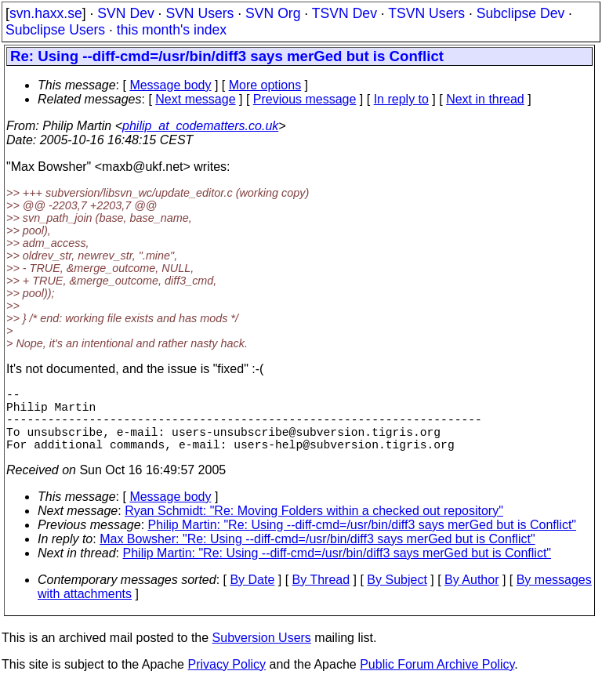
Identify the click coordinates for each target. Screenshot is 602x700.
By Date (252, 595)
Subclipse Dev (520, 13)
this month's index (172, 30)
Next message (195, 99)
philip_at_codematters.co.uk (200, 126)
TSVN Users (426, 13)
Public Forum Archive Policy (437, 680)
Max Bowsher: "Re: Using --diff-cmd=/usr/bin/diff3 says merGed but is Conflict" (317, 555)
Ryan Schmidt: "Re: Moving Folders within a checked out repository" (314, 526)
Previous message (305, 99)
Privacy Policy (227, 680)
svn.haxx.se (46, 13)
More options (265, 85)
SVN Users (199, 13)
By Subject (397, 595)
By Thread (321, 595)
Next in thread (485, 99)
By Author (471, 595)
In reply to (401, 99)
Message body (170, 85)
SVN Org (273, 13)
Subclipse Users (55, 30)
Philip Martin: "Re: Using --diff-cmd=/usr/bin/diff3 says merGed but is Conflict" (363, 540)
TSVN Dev (345, 13)
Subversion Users (262, 653)
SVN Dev (125, 13)
